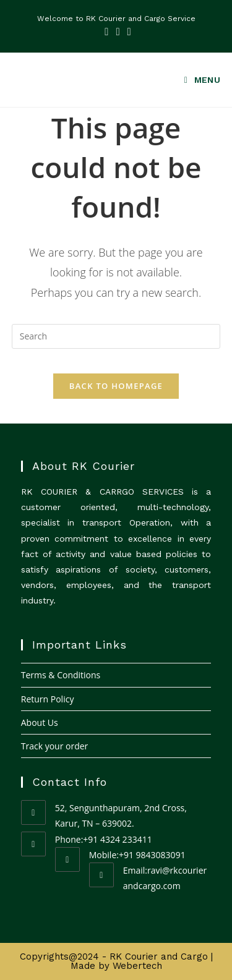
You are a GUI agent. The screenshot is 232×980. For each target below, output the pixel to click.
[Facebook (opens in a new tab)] (106, 32)
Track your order (55, 746)
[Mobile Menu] (198, 80)
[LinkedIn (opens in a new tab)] (118, 32)
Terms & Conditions (61, 675)
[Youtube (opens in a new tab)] (127, 32)
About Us (40, 722)
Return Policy (48, 699)
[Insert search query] (116, 336)
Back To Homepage (116, 386)
